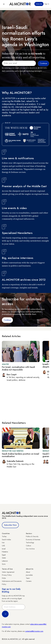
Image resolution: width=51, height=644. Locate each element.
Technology (30, 543)
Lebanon (5, 561)
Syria (4, 564)
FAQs (4, 578)
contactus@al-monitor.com (34, 631)
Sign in (47, 4)
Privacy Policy (7, 575)
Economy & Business (33, 540)
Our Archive (30, 549)
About (28, 572)
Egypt (4, 555)
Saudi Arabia (6, 540)
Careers (29, 581)
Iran (3, 543)
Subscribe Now (10, 525)
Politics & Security (32, 536)
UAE (3, 546)
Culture (28, 546)
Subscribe (39, 4)
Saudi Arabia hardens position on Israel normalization (20, 455)
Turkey (4, 536)
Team (28, 578)
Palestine (5, 552)
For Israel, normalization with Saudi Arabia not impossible (18, 368)
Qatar (4, 558)
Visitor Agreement (8, 572)
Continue (7, 320)
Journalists (29, 575)
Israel (4, 549)
